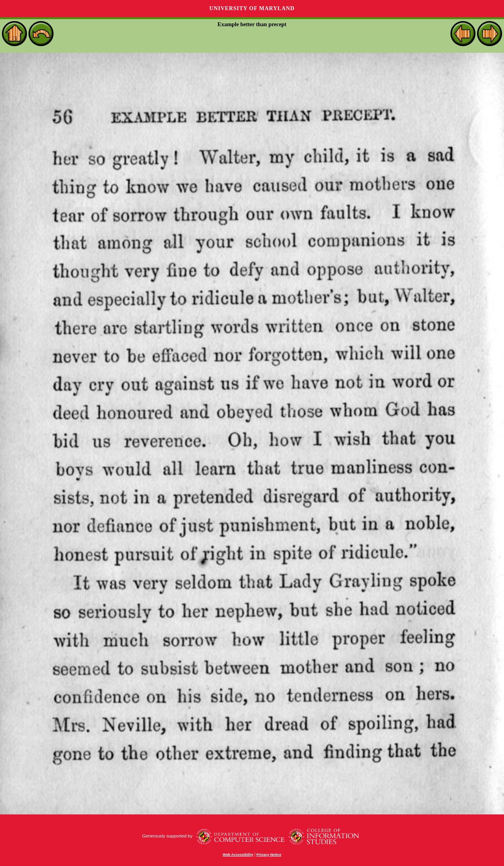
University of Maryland (252, 8)
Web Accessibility (238, 855)
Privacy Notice (269, 855)
